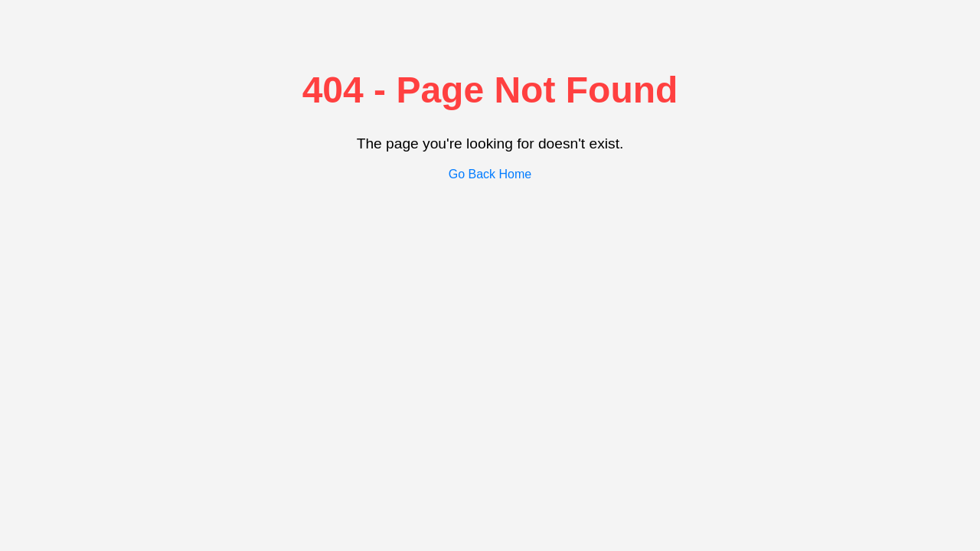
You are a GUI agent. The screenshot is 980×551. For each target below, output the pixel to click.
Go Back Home (490, 174)
